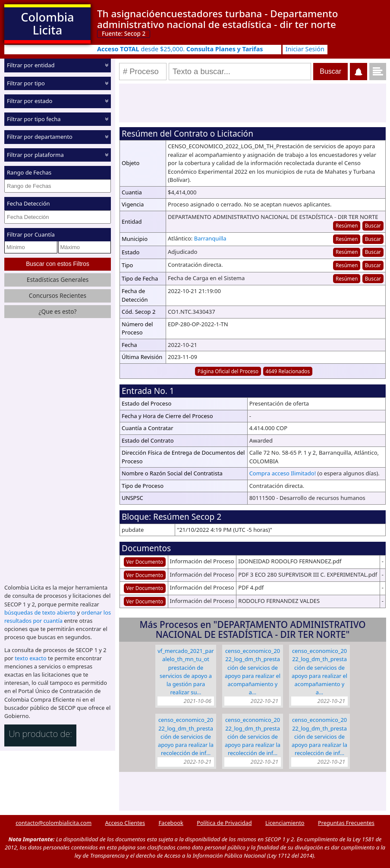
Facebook (171, 823)
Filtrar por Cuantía (31, 234)
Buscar (373, 225)
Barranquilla (210, 238)
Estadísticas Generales (58, 279)
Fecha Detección (28, 203)
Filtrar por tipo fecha (34, 119)
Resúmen (347, 225)
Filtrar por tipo (26, 83)
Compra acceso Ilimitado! (283, 473)
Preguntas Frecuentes (346, 823)
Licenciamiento (285, 823)
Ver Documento (145, 562)
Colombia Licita (47, 23)
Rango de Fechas (29, 172)
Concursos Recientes (58, 295)
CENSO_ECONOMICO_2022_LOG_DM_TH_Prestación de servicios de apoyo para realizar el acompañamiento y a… (253, 671)
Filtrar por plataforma (35, 154)
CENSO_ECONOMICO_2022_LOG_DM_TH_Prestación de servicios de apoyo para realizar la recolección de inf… (186, 736)
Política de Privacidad (224, 823)
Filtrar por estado (30, 101)
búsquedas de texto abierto (40, 612)
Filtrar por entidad (31, 65)
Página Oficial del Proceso (228, 371)
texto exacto (30, 658)
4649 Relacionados (288, 371)
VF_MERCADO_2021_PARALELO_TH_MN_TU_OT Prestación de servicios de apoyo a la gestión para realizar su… (186, 671)
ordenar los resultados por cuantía (58, 617)
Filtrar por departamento (40, 137)
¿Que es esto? (57, 311)
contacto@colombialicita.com (53, 823)
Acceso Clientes (125, 823)
